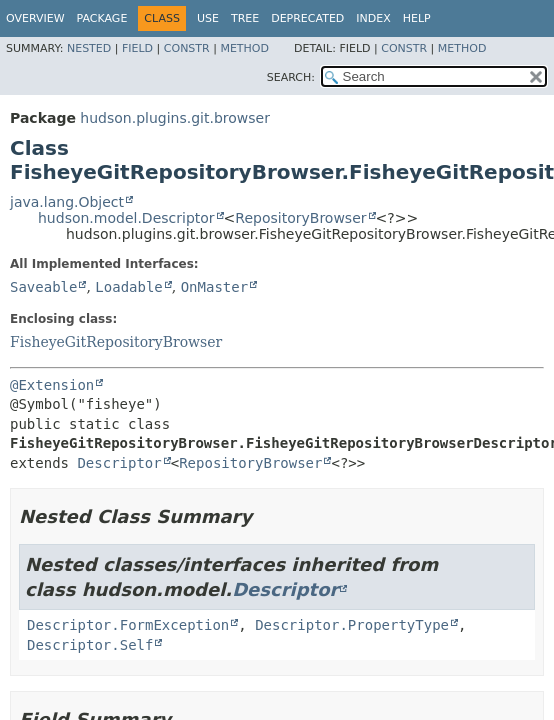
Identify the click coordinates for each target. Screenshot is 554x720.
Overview (35, 18)
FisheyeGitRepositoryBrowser (116, 342)
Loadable (128, 287)
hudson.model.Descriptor (126, 218)
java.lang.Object (67, 202)
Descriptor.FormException (128, 625)
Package (102, 18)
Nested (89, 48)
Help (417, 18)
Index (373, 18)
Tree (245, 18)
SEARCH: (291, 77)
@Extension (52, 385)
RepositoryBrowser (300, 218)
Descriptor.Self (90, 645)
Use (208, 18)
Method (244, 48)
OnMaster (214, 287)
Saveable (43, 287)
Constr (187, 48)
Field (137, 48)
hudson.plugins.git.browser (175, 118)
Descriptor (119, 463)
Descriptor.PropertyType (352, 625)
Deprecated (307, 18)
